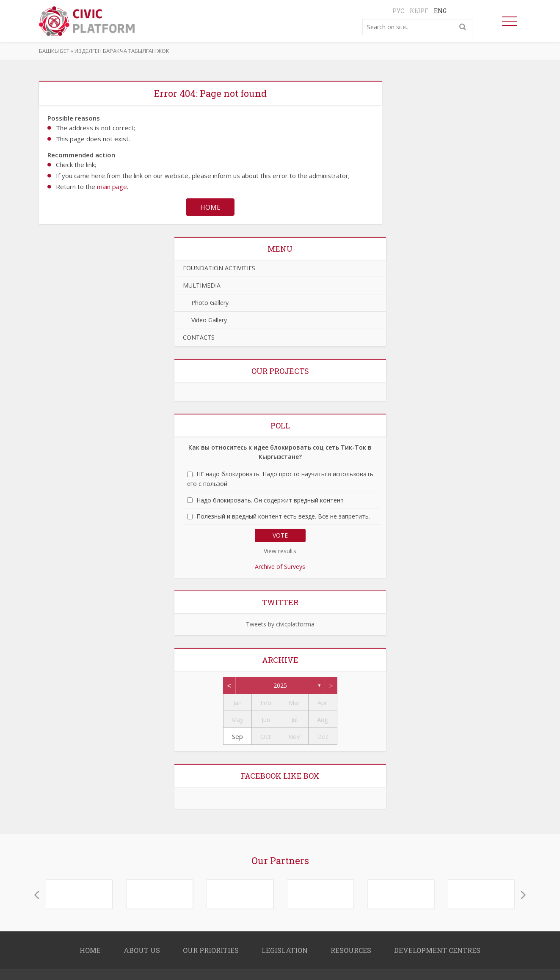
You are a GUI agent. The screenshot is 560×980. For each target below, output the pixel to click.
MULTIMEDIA (202, 286)
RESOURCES (351, 951)
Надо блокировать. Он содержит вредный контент (270, 501)
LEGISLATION (285, 951)
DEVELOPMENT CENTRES (437, 951)
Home (210, 207)
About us (142, 951)
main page (112, 187)
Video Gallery (205, 320)
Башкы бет (54, 51)
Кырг (419, 11)
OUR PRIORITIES (211, 951)
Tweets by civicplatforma (280, 625)
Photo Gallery (206, 303)
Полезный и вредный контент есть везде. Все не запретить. (283, 517)
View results (280, 551)
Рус (398, 11)
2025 (280, 686)
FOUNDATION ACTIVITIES (219, 268)
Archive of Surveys (280, 567)
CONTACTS (199, 338)
